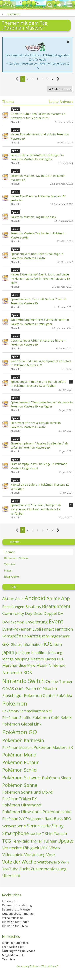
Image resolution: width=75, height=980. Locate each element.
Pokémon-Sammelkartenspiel (27, 711)
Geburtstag (31, 636)
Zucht (25, 869)
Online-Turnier (59, 681)
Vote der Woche (19, 862)
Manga (8, 659)
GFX (6, 644)
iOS (48, 644)
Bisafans (33, 607)
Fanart (48, 629)
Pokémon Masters (17, 747)
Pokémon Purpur (20, 762)
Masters (37, 659)
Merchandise (14, 665)
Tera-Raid (21, 841)
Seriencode (39, 826)
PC (39, 689)
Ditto (38, 613)
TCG (7, 841)
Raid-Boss (54, 818)
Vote (51, 855)
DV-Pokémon (13, 622)
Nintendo (57, 665)
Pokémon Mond (19, 755)
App (65, 598)
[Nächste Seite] (58, 79)
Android (35, 598)
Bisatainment (56, 606)
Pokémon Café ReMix (52, 717)
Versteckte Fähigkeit (21, 848)
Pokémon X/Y (13, 819)
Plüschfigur (13, 695)
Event (56, 621)
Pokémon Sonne (20, 785)
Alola (19, 599)
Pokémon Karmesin (23, 740)
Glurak (16, 644)
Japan (8, 652)
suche (35, 833)
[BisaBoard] (9, 5)
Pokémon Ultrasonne (22, 812)
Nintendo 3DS (17, 673)
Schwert (9, 826)
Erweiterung (36, 622)
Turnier (50, 841)
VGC (44, 848)
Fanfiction (64, 629)
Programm (35, 819)
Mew (31, 665)
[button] (70, 5)
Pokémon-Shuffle (17, 718)
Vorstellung (35, 855)
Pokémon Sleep (56, 778)
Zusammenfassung (49, 869)
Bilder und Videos (16, 558)
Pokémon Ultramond (22, 805)
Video (55, 848)
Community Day (17, 613)
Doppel (50, 613)
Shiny (58, 826)
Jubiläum (23, 653)
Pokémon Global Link (22, 724)
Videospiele (13, 855)
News (8, 570)
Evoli (37, 629)
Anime (53, 598)
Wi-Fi (65, 862)
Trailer (36, 841)
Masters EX (54, 659)
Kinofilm (38, 653)
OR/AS (8, 689)
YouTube (10, 869)
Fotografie (12, 636)
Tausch (60, 833)
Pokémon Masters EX (53, 747)
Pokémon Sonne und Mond (27, 792)
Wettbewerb (48, 862)
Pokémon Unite (57, 812)
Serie (21, 826)
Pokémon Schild (19, 770)
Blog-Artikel (12, 577)
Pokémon (15, 703)
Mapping (22, 659)
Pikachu (50, 689)
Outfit (20, 689)
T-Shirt (47, 834)
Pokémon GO (20, 732)
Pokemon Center (40, 695)
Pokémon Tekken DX (19, 799)
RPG (67, 819)
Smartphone (15, 833)
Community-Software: (37, 966)
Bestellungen (13, 607)
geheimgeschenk (56, 636)
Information (33, 644)
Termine (10, 564)
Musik (42, 665)
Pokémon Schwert (22, 777)
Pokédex (64, 695)
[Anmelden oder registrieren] (60, 5)
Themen (10, 552)
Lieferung (54, 653)
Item (58, 644)
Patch (31, 689)
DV (60, 613)
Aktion (8, 599)
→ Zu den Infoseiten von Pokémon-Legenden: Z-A (38, 66)
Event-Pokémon (17, 629)
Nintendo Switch (23, 681)
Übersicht (11, 876)
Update (65, 841)
